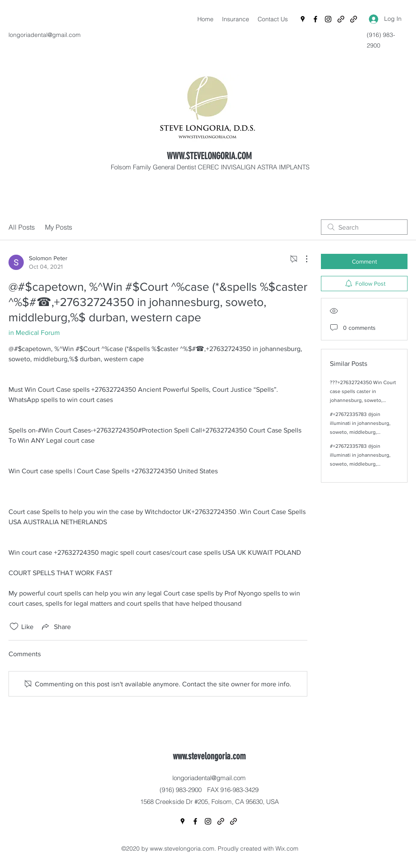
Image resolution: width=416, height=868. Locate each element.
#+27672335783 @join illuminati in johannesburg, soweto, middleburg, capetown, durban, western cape (361, 432)
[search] (364, 227)
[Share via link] (56, 626)
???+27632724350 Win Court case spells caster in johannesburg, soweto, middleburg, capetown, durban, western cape (363, 400)
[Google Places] (303, 19)
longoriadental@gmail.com (45, 35)
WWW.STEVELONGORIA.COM (209, 156)
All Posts (22, 227)
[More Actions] (302, 259)
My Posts (59, 227)
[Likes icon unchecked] (14, 626)
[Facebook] (315, 19)
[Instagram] (328, 19)
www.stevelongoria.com (209, 756)
